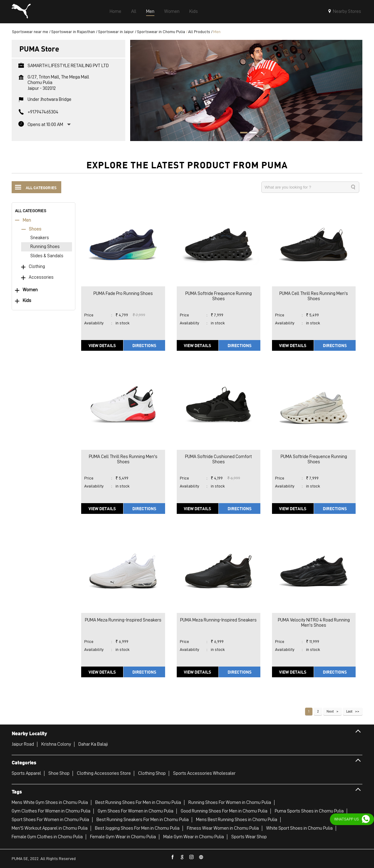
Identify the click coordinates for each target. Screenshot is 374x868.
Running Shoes (45, 247)
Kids (27, 301)
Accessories (41, 277)
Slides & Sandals (47, 256)
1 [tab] (242, 133)
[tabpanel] (246, 90)
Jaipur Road (23, 744)
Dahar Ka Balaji (93, 744)
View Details (102, 345)
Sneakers (40, 238)
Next (330, 711)
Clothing (37, 267)
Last (349, 711)
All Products (199, 32)
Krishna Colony (56, 744)
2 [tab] (251, 133)
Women (30, 290)
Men (27, 220)
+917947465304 (43, 112)
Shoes (35, 229)
